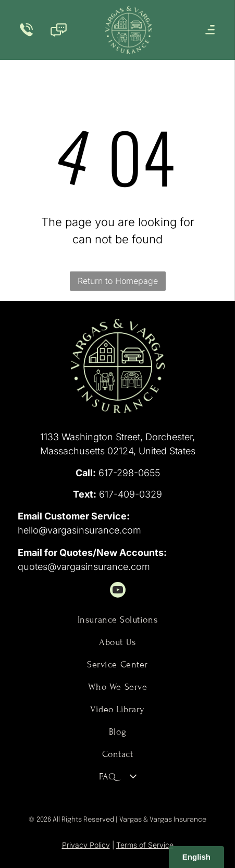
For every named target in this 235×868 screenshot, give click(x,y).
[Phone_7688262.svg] (26, 36)
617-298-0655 (129, 473)
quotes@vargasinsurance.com (84, 567)
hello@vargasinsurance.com (79, 530)
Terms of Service (145, 845)
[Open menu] (210, 30)
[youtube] (118, 591)
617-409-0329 (131, 494)
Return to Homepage (118, 281)
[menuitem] (118, 620)
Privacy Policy (86, 845)
